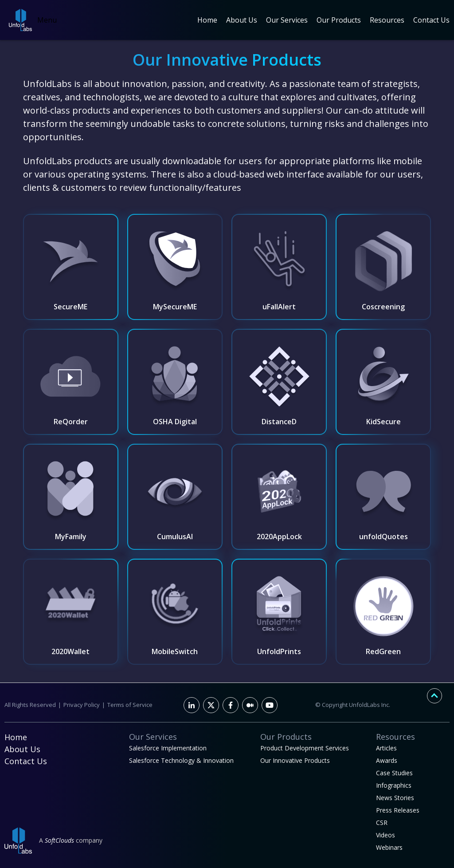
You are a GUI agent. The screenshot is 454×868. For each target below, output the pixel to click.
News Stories (395, 798)
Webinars (389, 847)
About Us (242, 20)
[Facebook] (231, 705)
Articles (386, 748)
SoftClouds (59, 840)
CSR (382, 823)
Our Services (287, 20)
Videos (386, 835)
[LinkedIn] (192, 705)
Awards (387, 760)
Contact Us (431, 20)
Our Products (339, 20)
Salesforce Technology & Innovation (181, 760)
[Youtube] (270, 705)
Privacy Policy (82, 705)
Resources (387, 20)
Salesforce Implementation (168, 748)
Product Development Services (305, 748)
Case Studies (394, 773)
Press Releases (398, 810)
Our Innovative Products (295, 760)
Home (207, 20)
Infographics (394, 785)
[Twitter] (211, 705)
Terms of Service (130, 705)
